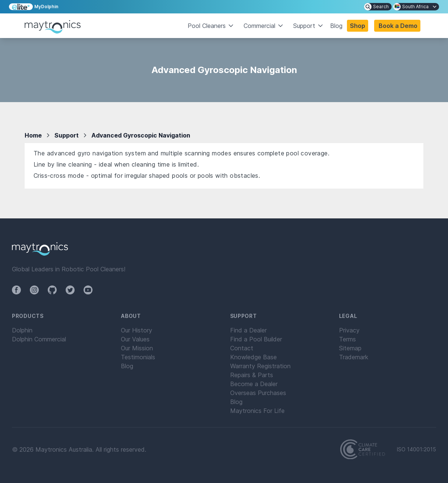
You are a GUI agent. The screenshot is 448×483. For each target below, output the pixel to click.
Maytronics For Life (257, 411)
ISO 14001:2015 (416, 449)
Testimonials (138, 357)
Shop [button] (358, 26)
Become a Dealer (254, 384)
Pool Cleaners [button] (211, 26)
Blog (336, 26)
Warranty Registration (260, 366)
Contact (242, 348)
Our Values (135, 339)
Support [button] (309, 26)
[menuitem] (378, 7)
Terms (347, 339)
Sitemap (350, 348)
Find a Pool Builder (256, 339)
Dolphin (22, 330)
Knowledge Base (253, 357)
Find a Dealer (248, 330)
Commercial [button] (264, 26)
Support (67, 135)
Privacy (349, 330)
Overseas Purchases (258, 393)
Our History (137, 330)
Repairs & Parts (252, 375)
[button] (397, 26)
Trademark (354, 357)
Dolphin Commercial (39, 339)
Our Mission (137, 348)
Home (33, 135)
